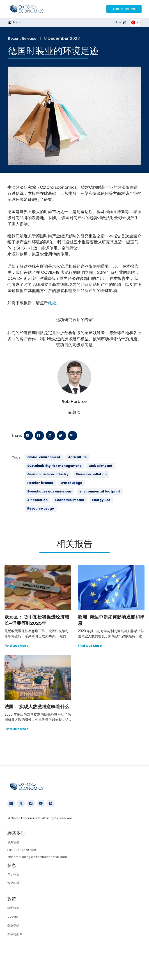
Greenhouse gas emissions (49, 491)
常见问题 (13, 883)
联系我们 (13, 842)
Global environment (44, 457)
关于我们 (13, 874)
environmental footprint (100, 491)
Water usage (71, 483)
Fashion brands (40, 483)
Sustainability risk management (54, 466)
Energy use (101, 500)
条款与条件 (15, 934)
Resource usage (41, 509)
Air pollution (37, 500)
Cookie (13, 917)
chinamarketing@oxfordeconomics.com (37, 857)
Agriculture (77, 457)
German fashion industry (48, 474)
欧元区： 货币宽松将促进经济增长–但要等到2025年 (37, 620)
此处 (52, 303)
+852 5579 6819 (25, 850)
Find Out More (19, 646)
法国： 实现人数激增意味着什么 (37, 707)
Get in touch (124, 9)
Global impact (101, 466)
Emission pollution (91, 474)
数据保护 (13, 925)
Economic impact (70, 500)
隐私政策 (13, 908)
